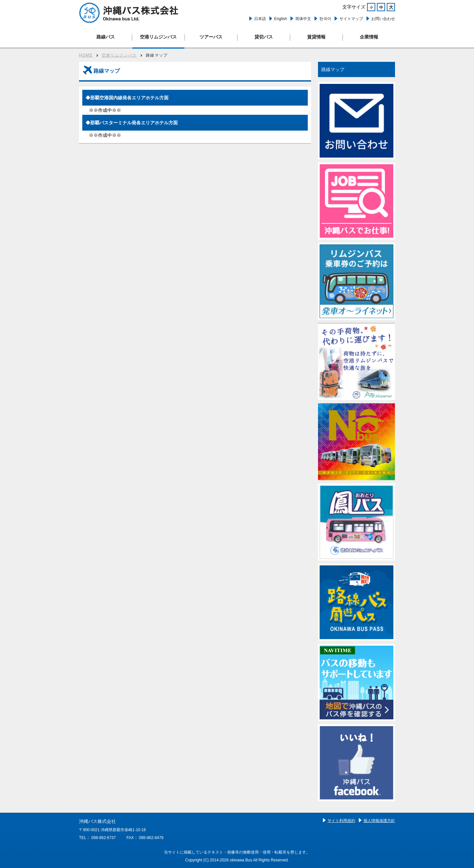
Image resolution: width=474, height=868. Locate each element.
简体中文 (303, 19)
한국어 (325, 19)
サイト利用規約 (341, 821)
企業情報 (369, 37)
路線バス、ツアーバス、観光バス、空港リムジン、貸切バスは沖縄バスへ (129, 13)
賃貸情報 (316, 37)
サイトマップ (351, 19)
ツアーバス (211, 37)
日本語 (260, 19)
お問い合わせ (383, 19)
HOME (86, 55)
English (281, 19)
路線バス (106, 37)
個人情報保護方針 (379, 821)
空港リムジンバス (158, 37)
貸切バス (264, 37)
